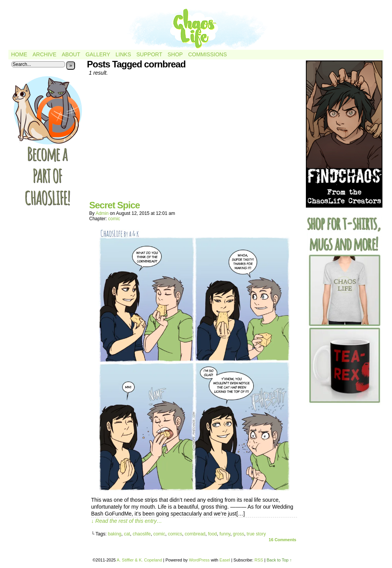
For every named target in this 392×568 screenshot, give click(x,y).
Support (149, 54)
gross (238, 534)
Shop (175, 54)
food (212, 534)
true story (256, 534)
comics (175, 534)
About (71, 54)
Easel (225, 560)
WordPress (199, 560)
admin (102, 213)
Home (19, 54)
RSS (259, 560)
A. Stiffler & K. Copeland (139, 560)
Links (123, 54)
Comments (283, 540)
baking (115, 534)
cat (127, 534)
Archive (44, 54)
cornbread (195, 534)
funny (225, 534)
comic (114, 219)
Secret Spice (114, 205)
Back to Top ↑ (279, 560)
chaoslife (141, 534)
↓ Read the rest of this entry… (127, 521)
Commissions (207, 54)
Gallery (98, 54)
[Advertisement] (194, 141)
